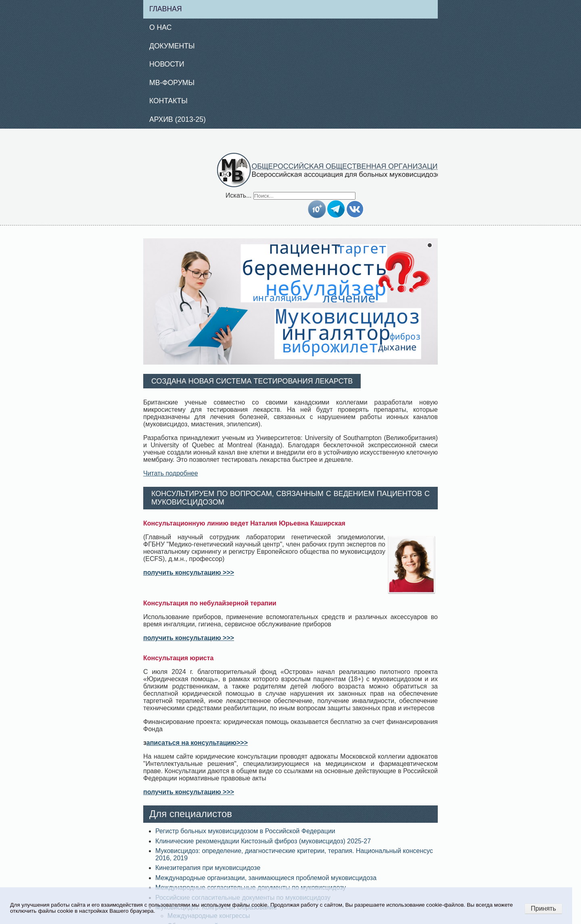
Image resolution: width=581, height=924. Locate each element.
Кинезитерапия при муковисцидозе (208, 868)
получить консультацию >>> (189, 573)
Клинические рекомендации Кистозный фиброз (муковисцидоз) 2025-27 (263, 841)
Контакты (168, 101)
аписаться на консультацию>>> (197, 743)
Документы (172, 46)
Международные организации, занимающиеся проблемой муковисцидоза (266, 878)
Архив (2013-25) (178, 119)
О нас (160, 27)
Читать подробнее (171, 473)
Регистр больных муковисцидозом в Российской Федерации (245, 831)
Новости (167, 64)
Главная (166, 9)
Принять (544, 908)
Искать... (238, 195)
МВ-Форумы (172, 83)
